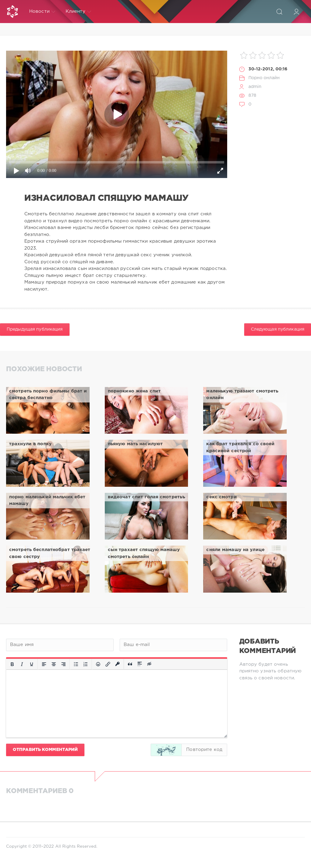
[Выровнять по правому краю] (63, 664)
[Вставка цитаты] (130, 664)
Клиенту (78, 12)
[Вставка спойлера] (140, 664)
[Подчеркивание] (32, 664)
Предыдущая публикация (35, 329)
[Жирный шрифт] (12, 664)
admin (255, 87)
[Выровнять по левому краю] (44, 664)
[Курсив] (22, 664)
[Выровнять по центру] (54, 664)
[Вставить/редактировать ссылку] (108, 664)
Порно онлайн (264, 78)
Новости (42, 12)
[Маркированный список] (76, 664)
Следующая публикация (278, 329)
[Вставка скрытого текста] (150, 664)
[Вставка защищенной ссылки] (118, 664)
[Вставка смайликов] (98, 664)
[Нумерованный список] (86, 664)
